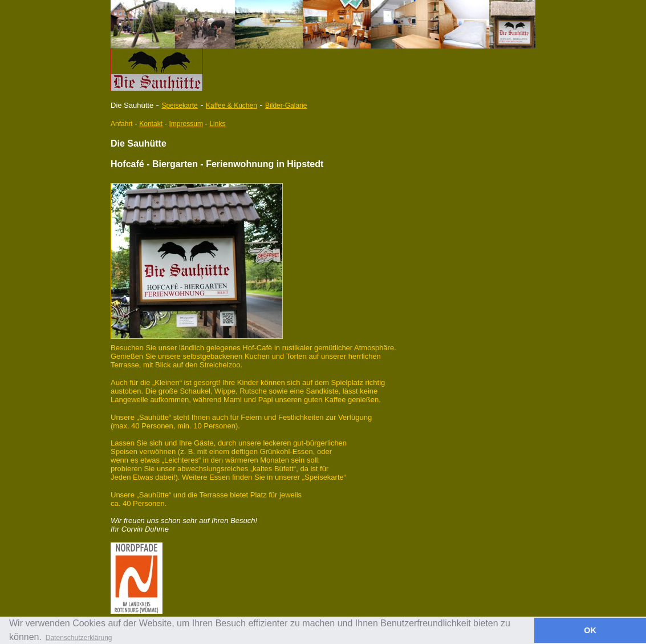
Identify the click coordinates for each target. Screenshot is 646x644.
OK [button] (590, 630)
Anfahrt (122, 124)
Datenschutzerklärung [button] (79, 638)
